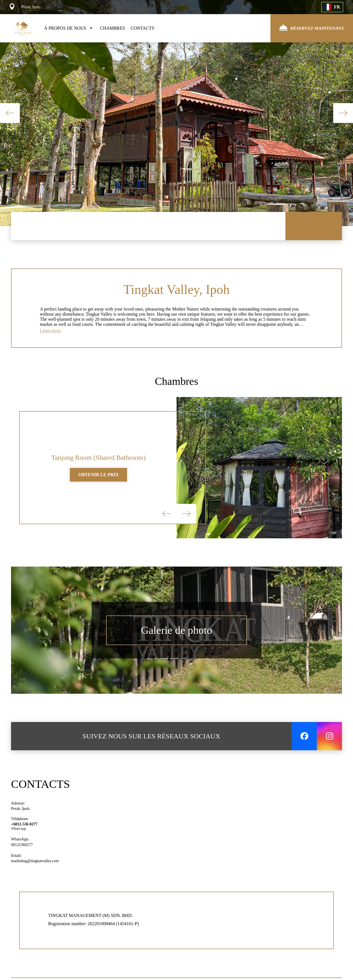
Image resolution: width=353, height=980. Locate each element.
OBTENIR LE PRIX (98, 478)
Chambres (176, 383)
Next (343, 113)
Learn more (50, 332)
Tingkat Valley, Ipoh (176, 290)
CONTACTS (142, 28)
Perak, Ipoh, (21, 812)
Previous (10, 113)
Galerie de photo (177, 633)
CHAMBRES (113, 28)
